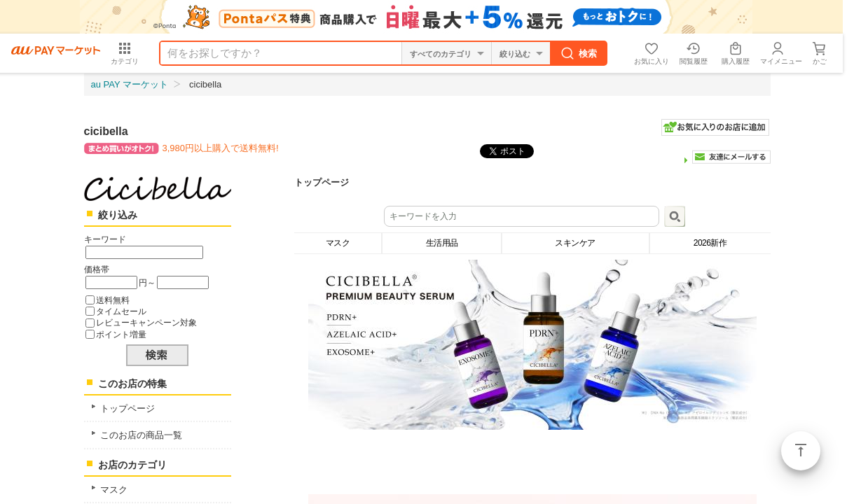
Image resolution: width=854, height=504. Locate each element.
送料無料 (113, 300)
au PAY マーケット (130, 84)
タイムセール (121, 311)
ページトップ (801, 451)
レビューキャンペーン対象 (146, 322)
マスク (114, 490)
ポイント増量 (121, 334)
